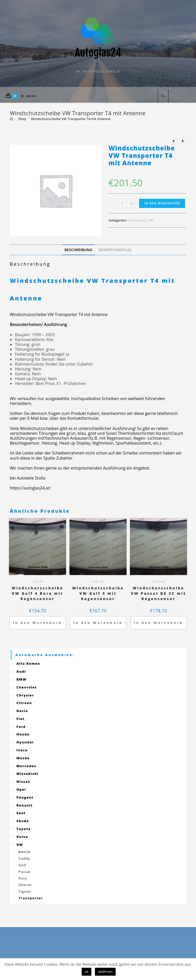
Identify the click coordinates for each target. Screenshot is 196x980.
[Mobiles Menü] (27, 96)
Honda (23, 734)
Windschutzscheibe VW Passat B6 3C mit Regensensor (158, 593)
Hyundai (25, 742)
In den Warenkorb (162, 203)
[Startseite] (11, 119)
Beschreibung (78, 250)
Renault (24, 805)
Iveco (22, 750)
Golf (35, 582)
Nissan (23, 781)
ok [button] (87, 972)
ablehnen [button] (105, 972)
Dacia (22, 711)
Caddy (24, 858)
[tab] (78, 250)
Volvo (22, 837)
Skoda (23, 821)
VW (151, 220)
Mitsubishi (27, 774)
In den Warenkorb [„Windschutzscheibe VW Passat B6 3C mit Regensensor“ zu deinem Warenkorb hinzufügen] (159, 623)
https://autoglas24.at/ (30, 488)
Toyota (23, 829)
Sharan (25, 885)
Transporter (137, 220)
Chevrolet (27, 687)
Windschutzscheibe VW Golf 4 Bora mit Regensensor (38, 593)
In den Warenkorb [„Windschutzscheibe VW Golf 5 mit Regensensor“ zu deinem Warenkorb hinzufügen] (98, 623)
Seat (21, 813)
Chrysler (25, 695)
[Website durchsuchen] (163, 96)
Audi (21, 671)
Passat (161, 582)
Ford (21, 727)
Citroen (24, 703)
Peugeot (25, 797)
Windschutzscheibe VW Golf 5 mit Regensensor (98, 593)
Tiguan (25, 891)
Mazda (23, 758)
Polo (23, 878)
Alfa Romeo (28, 663)
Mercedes (26, 766)
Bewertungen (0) (115, 250)
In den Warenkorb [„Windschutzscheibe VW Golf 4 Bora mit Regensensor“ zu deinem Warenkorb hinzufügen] (37, 623)
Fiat (20, 719)
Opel (21, 789)
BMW (21, 679)
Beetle (24, 852)
